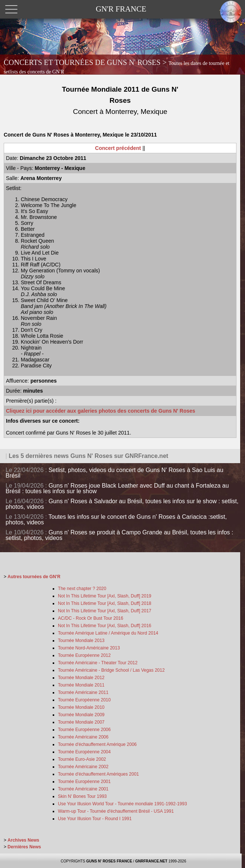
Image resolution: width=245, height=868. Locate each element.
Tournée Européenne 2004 (84, 752)
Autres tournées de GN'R (34, 577)
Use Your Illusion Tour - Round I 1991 (95, 819)
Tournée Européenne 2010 (84, 700)
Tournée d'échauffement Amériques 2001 (98, 774)
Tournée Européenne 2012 (84, 655)
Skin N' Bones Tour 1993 (82, 796)
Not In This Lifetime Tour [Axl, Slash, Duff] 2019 (104, 596)
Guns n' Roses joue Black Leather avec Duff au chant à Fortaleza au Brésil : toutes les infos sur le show (117, 488)
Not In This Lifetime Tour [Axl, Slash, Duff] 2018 (104, 603)
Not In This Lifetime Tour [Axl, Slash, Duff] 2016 (104, 626)
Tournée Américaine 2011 (83, 692)
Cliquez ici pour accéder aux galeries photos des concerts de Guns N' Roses (101, 411)
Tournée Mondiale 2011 (81, 685)
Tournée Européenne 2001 (84, 782)
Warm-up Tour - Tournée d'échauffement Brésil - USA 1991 (116, 811)
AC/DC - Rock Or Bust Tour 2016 (91, 618)
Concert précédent (118, 148)
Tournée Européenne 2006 (84, 730)
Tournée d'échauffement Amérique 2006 (97, 744)
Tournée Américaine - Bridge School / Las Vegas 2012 (111, 670)
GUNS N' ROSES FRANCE (109, 861)
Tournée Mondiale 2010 (81, 707)
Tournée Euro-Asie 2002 (82, 759)
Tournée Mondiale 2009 (81, 715)
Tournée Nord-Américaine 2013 (89, 648)
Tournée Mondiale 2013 (81, 641)
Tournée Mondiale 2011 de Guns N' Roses (120, 100)
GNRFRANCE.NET (151, 861)
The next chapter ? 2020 (82, 589)
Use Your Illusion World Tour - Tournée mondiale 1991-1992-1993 (122, 804)
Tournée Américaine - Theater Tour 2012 (98, 663)
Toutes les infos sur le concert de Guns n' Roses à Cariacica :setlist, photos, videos (116, 520)
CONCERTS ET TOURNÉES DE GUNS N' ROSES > (117, 66)
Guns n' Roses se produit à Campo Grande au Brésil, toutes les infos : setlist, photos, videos (119, 535)
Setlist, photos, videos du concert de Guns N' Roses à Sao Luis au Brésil (115, 473)
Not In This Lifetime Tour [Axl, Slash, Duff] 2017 (104, 611)
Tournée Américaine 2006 (83, 737)
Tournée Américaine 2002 (83, 767)
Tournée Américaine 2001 (83, 789)
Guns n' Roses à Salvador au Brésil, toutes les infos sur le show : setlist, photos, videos (122, 504)
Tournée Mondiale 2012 (81, 678)
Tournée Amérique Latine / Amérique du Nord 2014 (108, 633)
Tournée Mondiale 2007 (81, 722)
